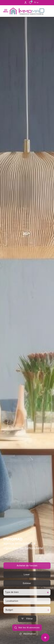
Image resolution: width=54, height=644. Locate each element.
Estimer (27, 589)
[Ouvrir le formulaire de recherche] (27, 625)
